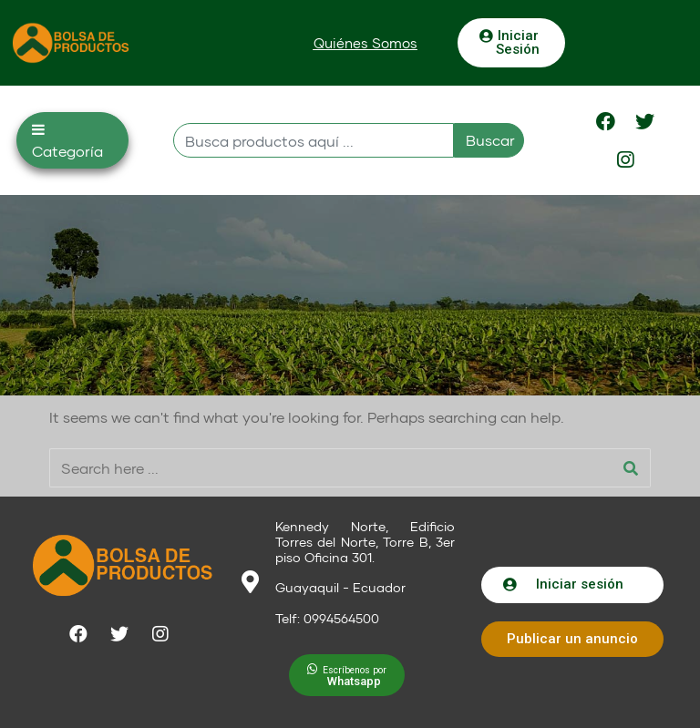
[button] (365, 43)
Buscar (490, 140)
